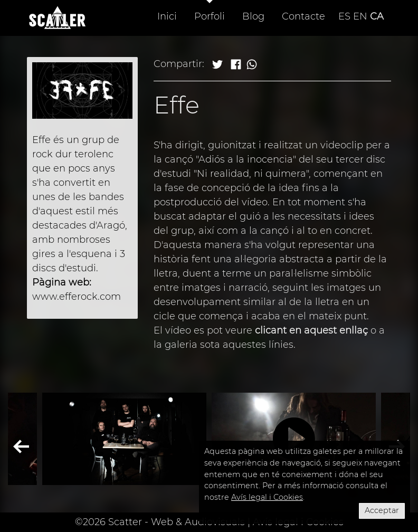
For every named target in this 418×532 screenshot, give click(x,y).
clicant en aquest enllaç (311, 330)
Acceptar (382, 510)
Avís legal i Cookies (267, 497)
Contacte (303, 16)
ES (344, 16)
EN (360, 16)
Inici (167, 16)
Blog (253, 16)
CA (377, 16)
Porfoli (210, 16)
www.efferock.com (77, 297)
